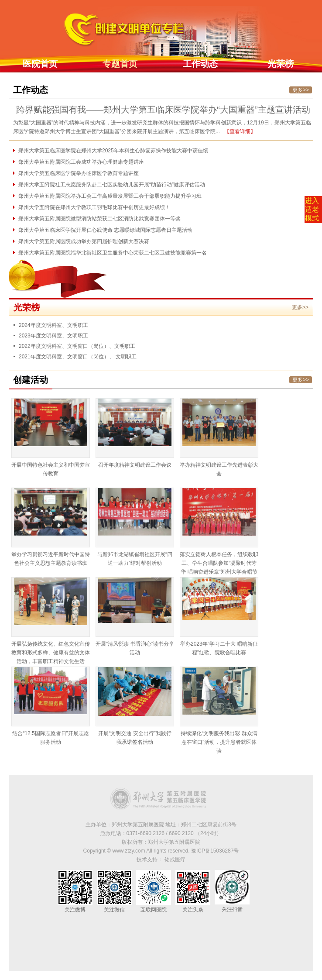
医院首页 (40, 64)
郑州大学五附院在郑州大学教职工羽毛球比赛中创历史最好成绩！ (94, 207)
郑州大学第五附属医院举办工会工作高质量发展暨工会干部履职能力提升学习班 (110, 196)
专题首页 (120, 64)
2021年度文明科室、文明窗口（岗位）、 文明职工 (78, 357)
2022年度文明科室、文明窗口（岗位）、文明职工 (77, 346)
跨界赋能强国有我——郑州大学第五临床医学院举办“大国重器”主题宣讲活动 (163, 110)
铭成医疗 (175, 860)
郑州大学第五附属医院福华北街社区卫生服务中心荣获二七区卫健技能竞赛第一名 (113, 253)
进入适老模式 (312, 209)
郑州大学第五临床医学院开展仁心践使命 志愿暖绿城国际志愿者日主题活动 (105, 230)
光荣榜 (281, 64)
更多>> (301, 90)
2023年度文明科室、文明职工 (53, 336)
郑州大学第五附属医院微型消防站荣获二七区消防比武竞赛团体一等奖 (99, 219)
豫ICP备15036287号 (215, 851)
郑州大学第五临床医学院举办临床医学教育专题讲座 (79, 173)
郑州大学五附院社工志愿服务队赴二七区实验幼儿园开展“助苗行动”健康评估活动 (112, 185)
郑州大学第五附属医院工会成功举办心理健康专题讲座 (81, 162)
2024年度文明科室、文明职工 (53, 325)
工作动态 (200, 64)
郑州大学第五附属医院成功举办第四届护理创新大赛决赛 (84, 241)
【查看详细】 (240, 131)
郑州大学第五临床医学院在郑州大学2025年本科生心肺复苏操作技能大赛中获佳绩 (113, 151)
